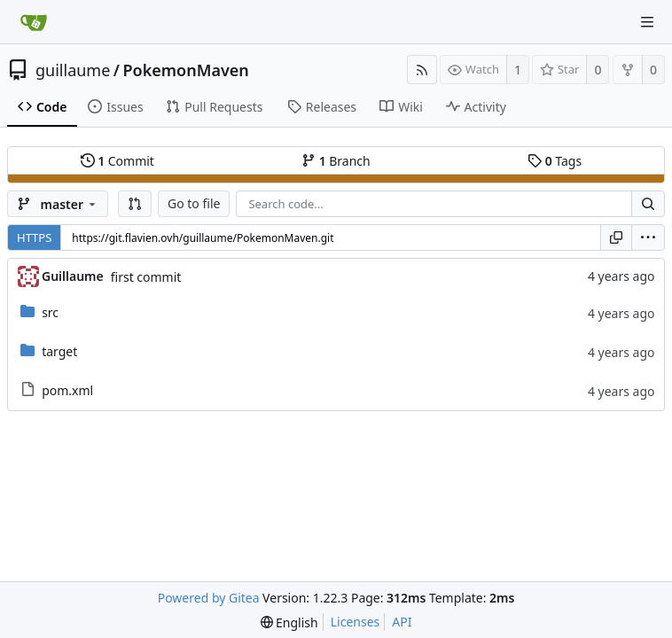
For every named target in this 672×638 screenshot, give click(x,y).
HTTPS (34, 237)
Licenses (356, 622)
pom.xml (67, 390)
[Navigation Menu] (647, 22)
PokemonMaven (186, 70)
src (50, 312)
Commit (117, 161)
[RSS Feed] (422, 70)
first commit (146, 277)
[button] (135, 204)
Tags (555, 161)
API (402, 622)
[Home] (34, 22)
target (59, 351)
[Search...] (648, 204)
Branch (336, 161)
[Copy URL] (616, 237)
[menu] (648, 237)
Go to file (194, 203)
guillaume (73, 70)
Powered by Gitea (209, 598)
